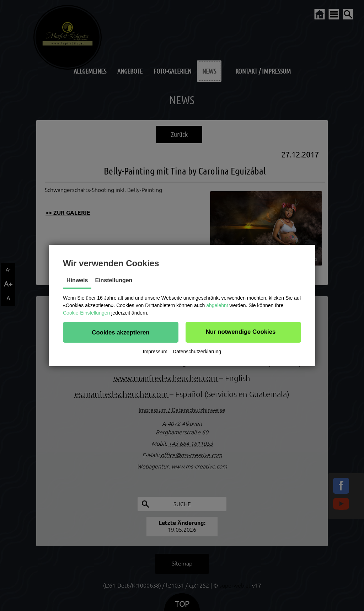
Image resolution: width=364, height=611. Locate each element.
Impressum (155, 352)
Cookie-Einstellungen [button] (86, 313)
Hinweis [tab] (77, 280)
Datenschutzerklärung (197, 352)
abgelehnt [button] (217, 305)
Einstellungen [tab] (114, 280)
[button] (121, 332)
